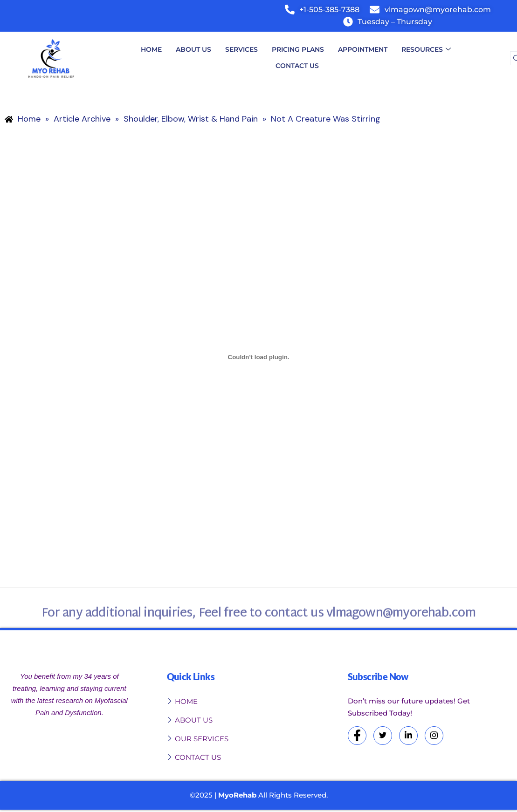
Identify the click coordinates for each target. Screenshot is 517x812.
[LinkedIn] (408, 736)
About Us (193, 49)
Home (151, 49)
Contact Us (297, 66)
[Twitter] (383, 736)
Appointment (363, 49)
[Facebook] (357, 736)
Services (241, 49)
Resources (426, 50)
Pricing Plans (298, 49)
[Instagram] (434, 736)
